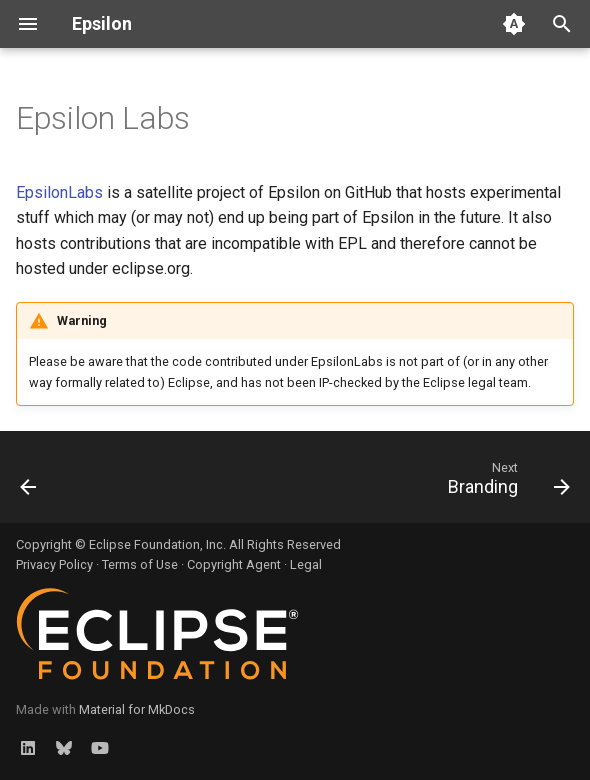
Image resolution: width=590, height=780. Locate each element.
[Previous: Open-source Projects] (30, 483)
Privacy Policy (54, 564)
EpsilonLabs (59, 192)
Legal (306, 564)
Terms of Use (140, 564)
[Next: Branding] (505, 483)
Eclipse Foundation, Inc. (157, 544)
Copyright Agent (234, 564)
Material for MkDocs (137, 709)
